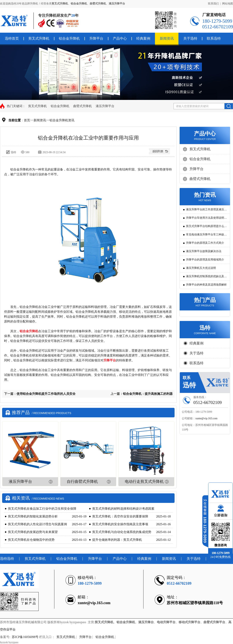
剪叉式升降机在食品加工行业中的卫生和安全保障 (42, 509)
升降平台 (96, 38)
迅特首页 (12, 38)
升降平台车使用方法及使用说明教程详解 (206, 219)
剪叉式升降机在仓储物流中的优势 (31, 540)
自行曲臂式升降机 (82, 481)
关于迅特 (190, 38)
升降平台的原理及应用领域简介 (205, 260)
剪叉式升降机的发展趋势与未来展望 (33, 532)
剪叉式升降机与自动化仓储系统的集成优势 (122, 532)
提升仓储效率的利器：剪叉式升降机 (117, 540)
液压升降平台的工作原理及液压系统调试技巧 (206, 211)
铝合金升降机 (69, 38)
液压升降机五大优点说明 (201, 268)
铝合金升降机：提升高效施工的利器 (148, 394)
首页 (27, 120)
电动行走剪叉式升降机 (144, 481)
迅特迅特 (7, 559)
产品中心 (120, 38)
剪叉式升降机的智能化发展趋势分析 (33, 516)
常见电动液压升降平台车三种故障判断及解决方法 (206, 236)
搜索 (229, 106)
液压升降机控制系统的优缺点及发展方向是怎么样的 (206, 278)
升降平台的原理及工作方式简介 (205, 243)
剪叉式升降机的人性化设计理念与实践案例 (37, 524)
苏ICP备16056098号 (25, 637)
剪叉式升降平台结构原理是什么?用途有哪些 (206, 228)
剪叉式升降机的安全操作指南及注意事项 (120, 524)
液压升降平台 (105, 106)
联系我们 (213, 4)
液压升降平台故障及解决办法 (204, 251)
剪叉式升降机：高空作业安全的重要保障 (120, 516)
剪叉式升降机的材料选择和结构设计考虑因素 (123, 509)
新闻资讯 (167, 38)
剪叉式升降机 (39, 38)
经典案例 (143, 38)
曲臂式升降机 (83, 106)
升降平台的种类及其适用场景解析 (206, 285)
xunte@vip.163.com (206, 418)
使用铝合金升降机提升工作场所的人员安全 (46, 394)
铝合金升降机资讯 (62, 120)
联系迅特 (214, 38)
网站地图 (228, 4)
